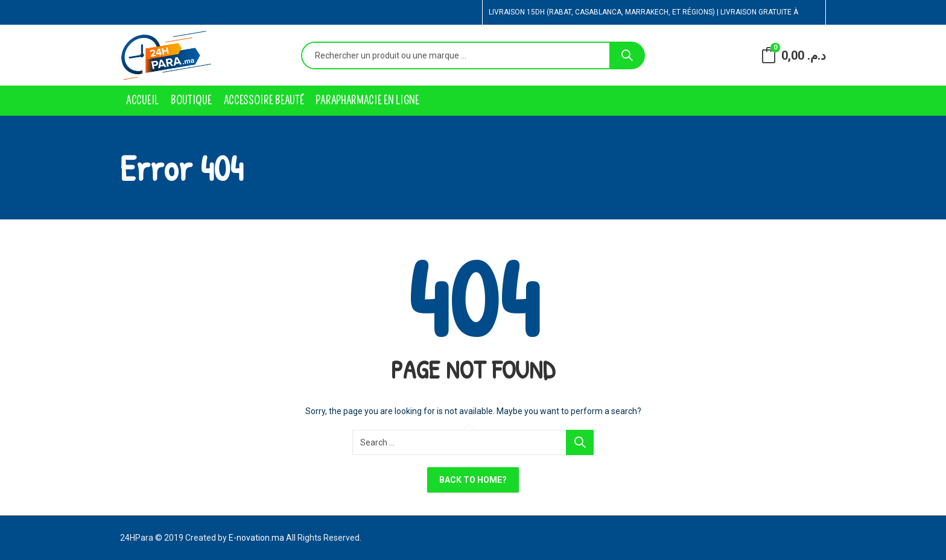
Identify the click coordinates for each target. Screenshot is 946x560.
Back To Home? (473, 480)
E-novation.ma (256, 538)
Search (627, 55)
